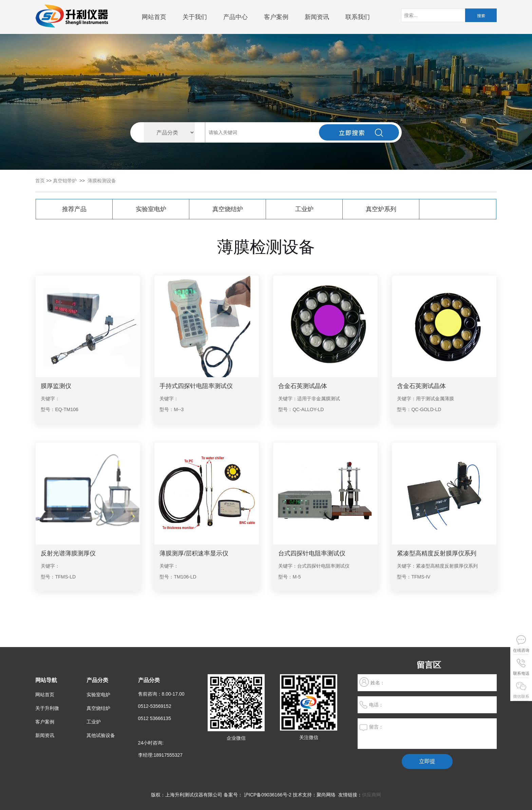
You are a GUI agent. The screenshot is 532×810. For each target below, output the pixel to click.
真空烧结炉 (228, 209)
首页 (40, 181)
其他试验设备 (101, 735)
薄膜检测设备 (102, 181)
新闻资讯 (317, 17)
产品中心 (235, 17)
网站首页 (154, 17)
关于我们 (195, 17)
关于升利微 (47, 708)
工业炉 (304, 209)
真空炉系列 (381, 209)
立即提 (427, 761)
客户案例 (276, 17)
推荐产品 (74, 209)
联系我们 (358, 17)
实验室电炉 (151, 209)
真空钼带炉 (65, 181)
